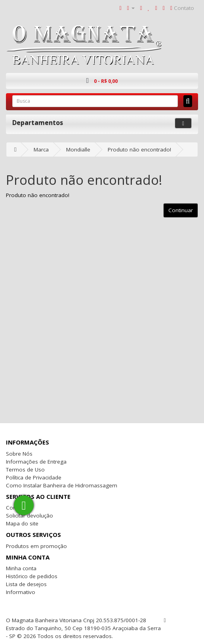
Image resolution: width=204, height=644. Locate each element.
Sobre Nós (19, 454)
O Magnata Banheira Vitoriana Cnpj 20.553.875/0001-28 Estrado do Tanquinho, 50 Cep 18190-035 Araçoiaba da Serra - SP (83, 628)
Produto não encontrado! (139, 149)
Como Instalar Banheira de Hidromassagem (62, 485)
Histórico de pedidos (32, 576)
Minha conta (21, 568)
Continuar (181, 210)
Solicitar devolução (30, 516)
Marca (41, 149)
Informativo (21, 592)
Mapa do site (22, 523)
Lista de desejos (26, 584)
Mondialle (78, 149)
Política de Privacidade (34, 477)
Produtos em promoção (36, 546)
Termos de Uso (25, 470)
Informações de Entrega (36, 462)
